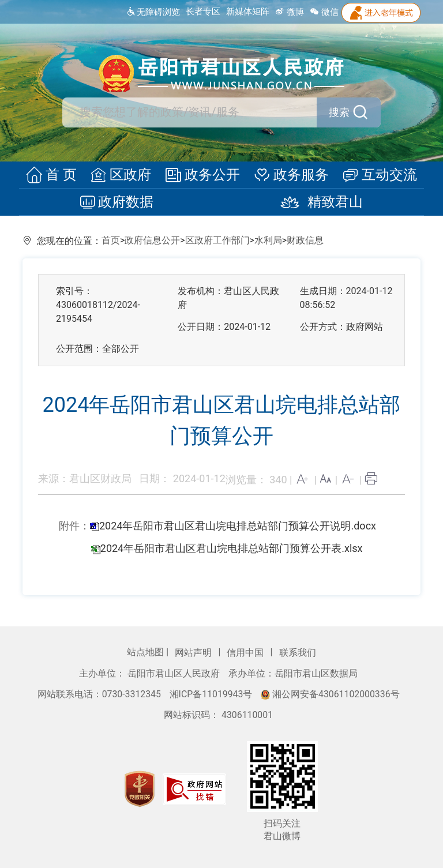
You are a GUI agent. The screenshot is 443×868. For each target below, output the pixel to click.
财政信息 (305, 240)
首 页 (54, 175)
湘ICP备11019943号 (212, 694)
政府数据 (119, 202)
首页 (111, 240)
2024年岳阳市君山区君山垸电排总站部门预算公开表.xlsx (232, 548)
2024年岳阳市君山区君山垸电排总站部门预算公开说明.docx (238, 526)
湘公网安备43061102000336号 (330, 694)
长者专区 (203, 12)
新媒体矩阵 (248, 12)
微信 (324, 12)
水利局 (268, 240)
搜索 (349, 112)
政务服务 (290, 175)
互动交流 (377, 175)
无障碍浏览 (153, 12)
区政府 (122, 175)
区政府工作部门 (217, 240)
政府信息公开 (152, 240)
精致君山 (317, 202)
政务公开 (202, 175)
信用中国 (246, 653)
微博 (290, 12)
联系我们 (298, 653)
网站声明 (194, 653)
